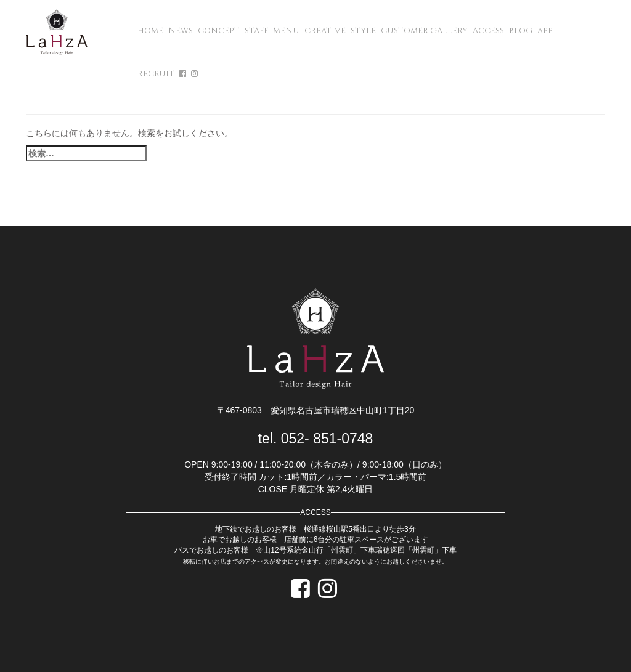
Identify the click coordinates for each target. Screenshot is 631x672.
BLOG (521, 31)
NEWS (181, 31)
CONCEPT (219, 31)
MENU (286, 31)
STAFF (256, 31)
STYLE (363, 31)
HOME (150, 31)
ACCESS (488, 31)
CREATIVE (325, 31)
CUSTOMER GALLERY (424, 31)
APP (545, 31)
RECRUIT (156, 74)
